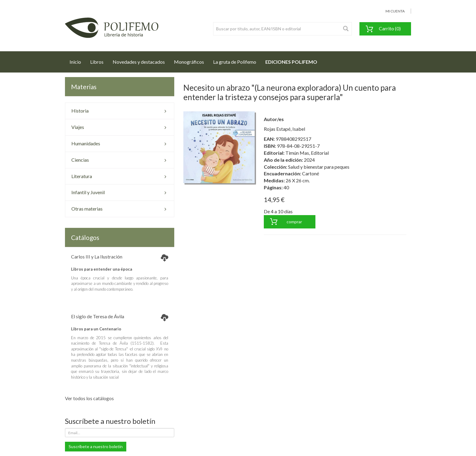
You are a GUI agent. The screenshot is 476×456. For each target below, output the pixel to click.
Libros (97, 62)
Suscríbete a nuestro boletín (96, 446)
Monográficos (189, 62)
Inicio (78, 60)
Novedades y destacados (139, 62)
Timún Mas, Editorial (307, 153)
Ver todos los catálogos (89, 398)
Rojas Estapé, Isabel (284, 129)
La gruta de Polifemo (235, 62)
